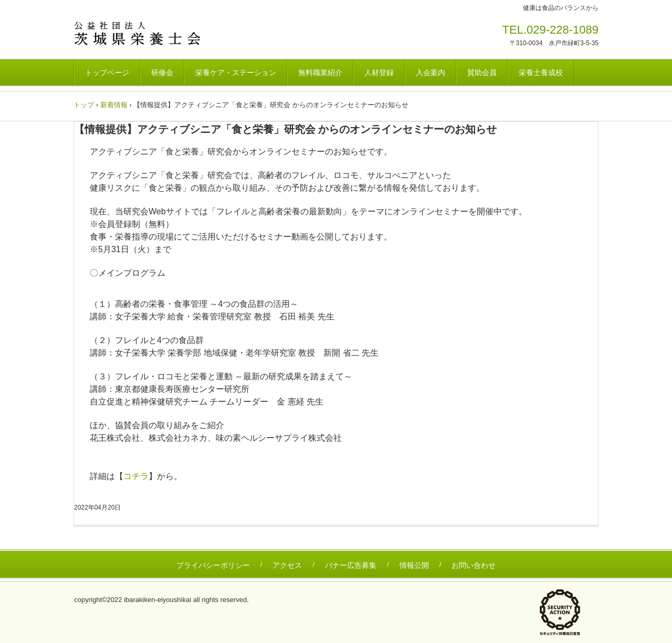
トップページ (107, 72)
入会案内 (430, 72)
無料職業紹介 (320, 72)
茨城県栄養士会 (147, 33)
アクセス (287, 565)
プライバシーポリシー (213, 565)
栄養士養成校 (541, 72)
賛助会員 (482, 72)
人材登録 (379, 72)
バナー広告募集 (351, 565)
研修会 (162, 72)
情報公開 (414, 565)
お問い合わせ (474, 565)
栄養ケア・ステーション (236, 72)
